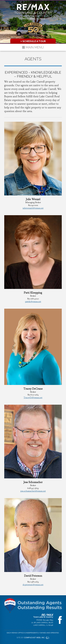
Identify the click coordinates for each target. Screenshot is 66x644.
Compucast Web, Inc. (35, 638)
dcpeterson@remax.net (33, 585)
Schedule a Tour (33, 41)
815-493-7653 (48, 620)
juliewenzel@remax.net (33, 208)
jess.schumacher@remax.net (33, 491)
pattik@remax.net (33, 302)
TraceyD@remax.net (33, 398)
